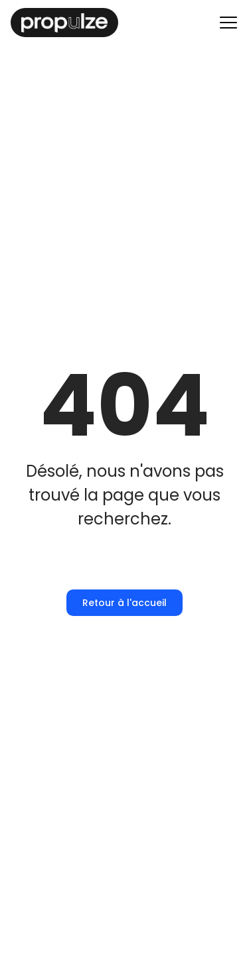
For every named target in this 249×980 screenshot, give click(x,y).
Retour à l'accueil (124, 603)
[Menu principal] (228, 23)
